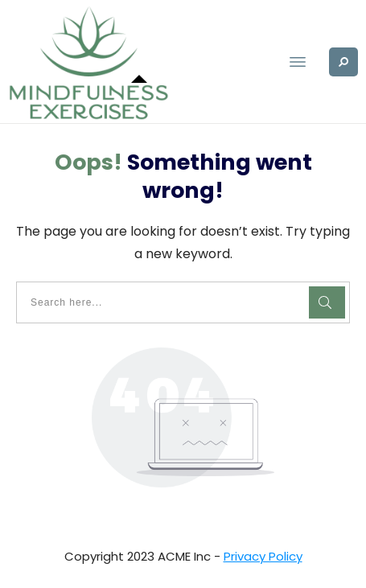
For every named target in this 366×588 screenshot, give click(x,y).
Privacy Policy (263, 556)
